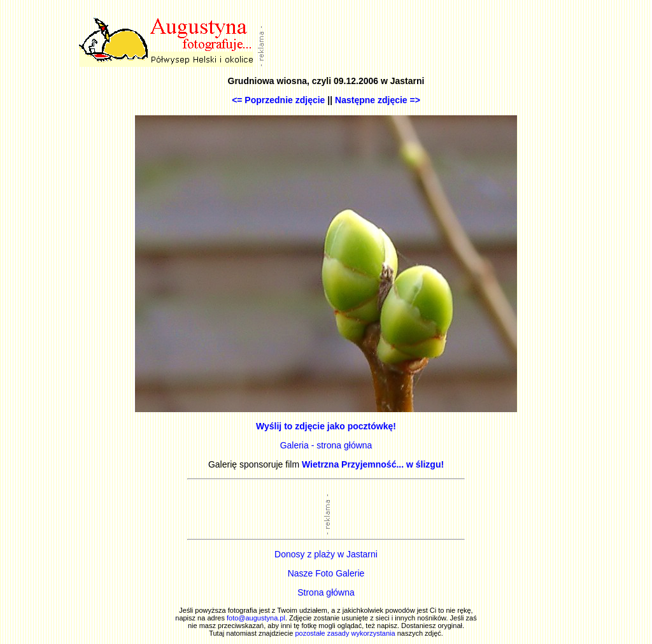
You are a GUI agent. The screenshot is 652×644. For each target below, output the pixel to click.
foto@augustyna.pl (256, 618)
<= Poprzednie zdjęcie (278, 100)
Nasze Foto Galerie (326, 573)
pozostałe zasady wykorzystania (345, 633)
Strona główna (326, 592)
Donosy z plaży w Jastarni (326, 554)
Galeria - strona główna (326, 445)
